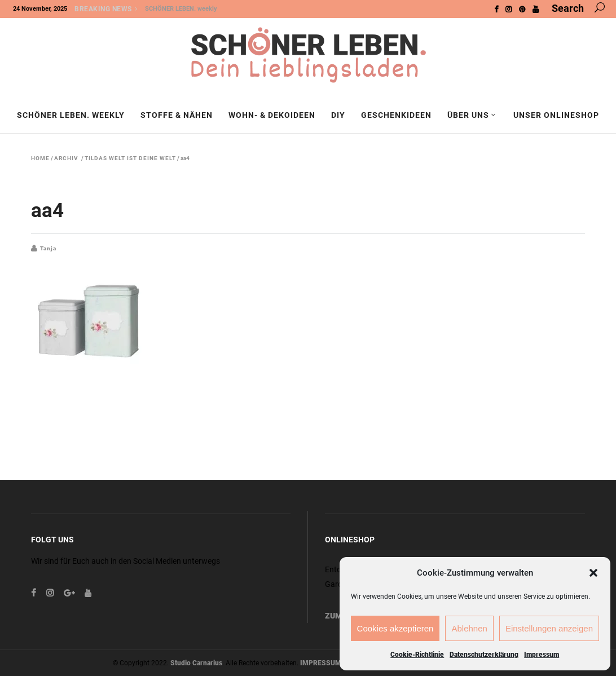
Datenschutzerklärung (484, 655)
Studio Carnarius (196, 663)
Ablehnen (469, 628)
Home (40, 158)
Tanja (48, 248)
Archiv (66, 158)
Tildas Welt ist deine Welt (130, 158)
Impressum (542, 655)
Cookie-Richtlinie (417, 655)
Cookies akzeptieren (395, 628)
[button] (593, 573)
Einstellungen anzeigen (549, 628)
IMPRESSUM (321, 663)
